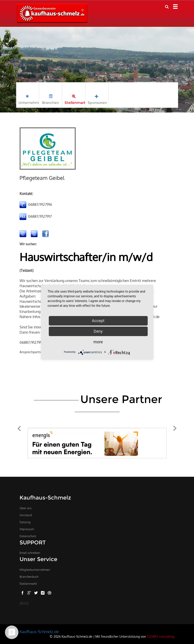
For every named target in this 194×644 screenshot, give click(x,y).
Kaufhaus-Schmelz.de (39, 632)
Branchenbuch (29, 577)
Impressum (27, 529)
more (98, 342)
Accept (98, 321)
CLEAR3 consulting (160, 636)
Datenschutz (28, 536)
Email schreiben (30, 553)
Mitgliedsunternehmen (35, 570)
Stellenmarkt (28, 584)
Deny (98, 331)
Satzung (25, 522)
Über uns (26, 508)
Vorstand (26, 515)
